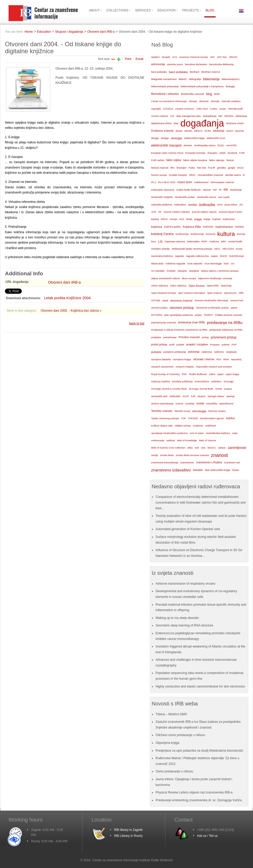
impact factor (185, 182)
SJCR (186, 396)
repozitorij (236, 359)
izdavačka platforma (162, 205)
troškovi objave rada (162, 426)
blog (209, 94)
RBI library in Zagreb (128, 830)
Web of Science (207, 440)
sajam (221, 374)
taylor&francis (226, 404)
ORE (241, 293)
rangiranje (231, 352)
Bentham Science (211, 72)
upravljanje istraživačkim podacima (169, 433)
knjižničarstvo (224, 227)
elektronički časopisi (166, 145)
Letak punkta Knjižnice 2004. (68, 298)
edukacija (219, 131)
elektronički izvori (216, 138)
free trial (202, 168)
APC (212, 57)
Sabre (212, 374)
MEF (223, 242)
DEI (220, 116)
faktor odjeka (174, 160)
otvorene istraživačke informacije (211, 301)
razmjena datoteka (161, 359)
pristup (205, 337)
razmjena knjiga (182, 359)
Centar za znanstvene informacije (169, 101)
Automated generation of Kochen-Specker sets (188, 529)
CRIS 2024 (202, 109)
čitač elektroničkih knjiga (217, 470)
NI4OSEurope (237, 256)
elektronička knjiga (194, 138)
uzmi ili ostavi (197, 433)
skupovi (202, 396)
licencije (241, 234)
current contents (160, 116)
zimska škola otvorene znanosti (192, 455)
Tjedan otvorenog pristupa (165, 418)
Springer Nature (216, 396)
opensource (230, 293)
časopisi (198, 470)
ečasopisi (212, 153)
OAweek (171, 271)
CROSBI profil (235, 109)
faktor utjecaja (217, 160)
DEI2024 (229, 116)
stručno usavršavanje (162, 404)
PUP (234, 345)
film (172, 168)
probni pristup (159, 345)
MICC (217, 249)
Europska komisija (195, 153)
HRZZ (192, 175)
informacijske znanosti (222, 182)
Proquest (215, 345)
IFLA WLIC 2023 (167, 182)
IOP (215, 190)
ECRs (208, 131)
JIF (160, 212)
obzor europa (189, 278)
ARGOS (233, 57)
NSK (226, 263)
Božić (217, 94)
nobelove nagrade (175, 263)
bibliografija (195, 79)
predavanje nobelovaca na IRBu (226, 330)
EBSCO (198, 131)
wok (197, 448)
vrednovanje (158, 440)
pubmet (226, 345)
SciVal (218, 389)
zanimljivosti (237, 448)
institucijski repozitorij (163, 190)
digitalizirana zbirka (161, 123)
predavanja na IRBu (225, 322)
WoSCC (212, 448)
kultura (226, 234)
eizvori (230, 131)
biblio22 (183, 79)
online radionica (160, 286)
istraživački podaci (185, 197)
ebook (179, 131)
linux (154, 242)
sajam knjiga (232, 374)
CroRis (213, 109)
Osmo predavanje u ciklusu (174, 771)
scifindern (216, 382)
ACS (175, 57)
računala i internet (204, 359)
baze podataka (178, 72)
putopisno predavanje (175, 352)
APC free (222, 57)
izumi (220, 205)
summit (179, 404)
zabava (222, 448)
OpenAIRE (213, 286)
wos (203, 448)
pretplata (156, 337)
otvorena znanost (181, 301)
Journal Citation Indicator (177, 212)
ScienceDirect (202, 382)
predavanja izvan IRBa (192, 322)
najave (214, 256)
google (231, 168)
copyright (156, 109)
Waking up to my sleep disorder (177, 618)
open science (215, 293)
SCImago (229, 382)
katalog (155, 219)
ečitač (222, 153)
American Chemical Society (194, 57)
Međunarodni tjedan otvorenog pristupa (192, 249)
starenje (230, 396)
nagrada (179, 256)
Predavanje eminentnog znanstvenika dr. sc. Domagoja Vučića (199, 800)
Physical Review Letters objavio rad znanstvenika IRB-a (194, 792)
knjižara (217, 219)
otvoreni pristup (182, 308)
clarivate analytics (231, 101)
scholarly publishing (182, 382)
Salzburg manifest (160, 382)
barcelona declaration (196, 64)
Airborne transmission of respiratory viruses (185, 584)
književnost (229, 219)
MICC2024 (228, 249)
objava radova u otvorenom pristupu (220, 271)
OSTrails (156, 301)
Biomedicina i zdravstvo (165, 94)
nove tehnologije (213, 264)
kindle (189, 219)
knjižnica (157, 227)
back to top (137, 323)
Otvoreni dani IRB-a (101, 32)
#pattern (155, 57)
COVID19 (168, 109)
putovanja (194, 352)
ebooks (188, 131)
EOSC (221, 145)
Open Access (197, 286)
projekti (180, 345)
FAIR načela (158, 160)
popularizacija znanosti (164, 322)
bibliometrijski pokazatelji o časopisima (202, 86)
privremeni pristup (224, 337)
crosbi (223, 109)
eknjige (165, 138)
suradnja (190, 404)
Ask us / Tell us (207, 836)
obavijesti (194, 271)
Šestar (236, 470)
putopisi (156, 352)
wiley (190, 448)
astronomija (158, 64)
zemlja (154, 455)
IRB (226, 190)
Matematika (193, 242)
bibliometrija (211, 79)
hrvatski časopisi (178, 175)
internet (207, 190)
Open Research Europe (164, 293)
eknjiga (155, 138)
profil (172, 345)
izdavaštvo (180, 205)
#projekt (166, 57)
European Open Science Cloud (167, 153)
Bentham (195, 72)
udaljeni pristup (183, 426)
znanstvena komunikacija (165, 463)
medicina (214, 242)
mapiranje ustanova (175, 242)
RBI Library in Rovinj (128, 836)
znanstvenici (187, 462)
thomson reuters (217, 411)
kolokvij (240, 227)
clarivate (215, 101)
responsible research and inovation (214, 367)
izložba (193, 205)
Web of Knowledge (187, 440)
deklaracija (241, 116)
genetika (221, 168)
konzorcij (210, 234)
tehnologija (199, 411)
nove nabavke (195, 264)
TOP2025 (193, 418)
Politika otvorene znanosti (229, 315)
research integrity (185, 367)
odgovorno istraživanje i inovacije (215, 278)
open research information (192, 293)
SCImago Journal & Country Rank (169, 389)
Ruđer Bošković (198, 374)
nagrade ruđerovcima (197, 256)
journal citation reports (204, 212)
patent (234, 308)
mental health (235, 242)
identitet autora (233, 175)
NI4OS (223, 256)
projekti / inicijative (197, 345)
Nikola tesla (157, 264)
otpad (165, 301)
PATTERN (157, 315)
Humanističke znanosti (210, 175)
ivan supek (224, 197)
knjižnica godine (172, 227)
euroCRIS (231, 145)
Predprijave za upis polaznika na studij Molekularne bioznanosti (199, 751)
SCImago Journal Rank (201, 389)
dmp (176, 123)
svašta (200, 403)
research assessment (162, 367)
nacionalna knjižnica (162, 256)
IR (220, 190)
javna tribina (231, 205)
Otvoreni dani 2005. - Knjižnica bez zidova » (71, 311)
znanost (220, 455)
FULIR (211, 168)
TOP (183, 418)
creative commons (185, 109)
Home (29, 32)
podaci (198, 315)
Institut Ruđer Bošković (188, 190)
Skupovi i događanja (69, 32)
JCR (154, 212)
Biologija (230, 86)
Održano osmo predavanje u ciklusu (180, 735)
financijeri (181, 168)
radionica (207, 352)
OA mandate (158, 271)
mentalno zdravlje (160, 249)
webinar (171, 440)
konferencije (197, 234)
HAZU (240, 168)
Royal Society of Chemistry (166, 374)
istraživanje (236, 190)
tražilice (230, 418)
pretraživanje (170, 337)
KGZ (182, 219)
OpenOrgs (226, 286)
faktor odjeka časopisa (195, 160)
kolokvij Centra (162, 234)
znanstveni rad (232, 463)
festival (230, 160)
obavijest (182, 271)
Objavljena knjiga (167, 743)
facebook (233, 153)
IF (244, 175)
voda (235, 433)
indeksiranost (201, 182)
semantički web (159, 396)
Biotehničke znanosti (192, 94)
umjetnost (198, 426)
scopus (228, 389)
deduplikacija (210, 116)
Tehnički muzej (182, 411)
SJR (193, 396)
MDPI (204, 242)
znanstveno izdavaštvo (171, 470)
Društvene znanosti (162, 131)
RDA (219, 359)
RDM (226, 359)
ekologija (176, 138)
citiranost (204, 101)
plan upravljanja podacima (179, 315)
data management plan (188, 116)
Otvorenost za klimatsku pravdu (212, 308)
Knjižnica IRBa (192, 227)
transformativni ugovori (212, 418)
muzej (239, 249)
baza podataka (159, 72)
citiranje (193, 101)
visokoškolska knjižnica (218, 433)
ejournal (239, 131)
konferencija (182, 234)
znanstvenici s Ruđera (209, 462)
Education (44, 32)
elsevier (188, 145)
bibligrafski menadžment (164, 79)
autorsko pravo (175, 64)
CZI (172, 116)
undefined (210, 426)
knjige (207, 219)
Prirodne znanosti (189, 337)
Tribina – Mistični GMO (171, 714)
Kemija (174, 219)
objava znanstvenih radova (165, 278)
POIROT (209, 315)
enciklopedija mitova (205, 145)
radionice (219, 352)
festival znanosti (160, 168)
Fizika (192, 168)
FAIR (242, 153)
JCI (241, 205)
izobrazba (207, 205)
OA (233, 264)
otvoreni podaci (159, 308)
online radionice (178, 286)
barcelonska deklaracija (221, 64)
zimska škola (167, 455)
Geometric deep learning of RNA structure (184, 625)
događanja (202, 123)
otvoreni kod (237, 301)
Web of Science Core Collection (168, 448)
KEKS (164, 219)
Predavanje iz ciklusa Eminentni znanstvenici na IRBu (179, 330)
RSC (185, 374)
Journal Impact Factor (230, 212)
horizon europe (159, 175)
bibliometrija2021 (231, 79)
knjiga (198, 219)
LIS (160, 242)
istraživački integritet (162, 197)
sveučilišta (212, 404)
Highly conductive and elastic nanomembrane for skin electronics (200, 686)
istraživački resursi (207, 197)
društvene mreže (235, 123)
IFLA (154, 182)
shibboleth (175, 396)
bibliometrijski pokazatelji (165, 86)
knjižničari (208, 227)
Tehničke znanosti (162, 411)
